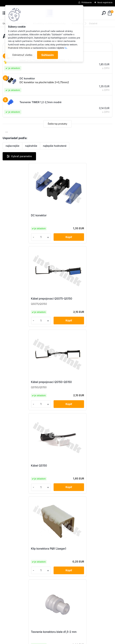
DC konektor (14, 216)
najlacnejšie (12, 146)
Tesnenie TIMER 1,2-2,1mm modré (28, 466)
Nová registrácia (105, 2)
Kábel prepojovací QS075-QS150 (82, 215)
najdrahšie (31, 146)
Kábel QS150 (69, 299)
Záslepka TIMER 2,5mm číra (79, 466)
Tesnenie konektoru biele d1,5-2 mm (84, 382)
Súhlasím (47, 55)
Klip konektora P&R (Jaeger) (24, 382)
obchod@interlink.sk (81, 613)
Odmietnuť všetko (22, 55)
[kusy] (15, 237)
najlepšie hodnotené (55, 146)
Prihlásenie (87, 2)
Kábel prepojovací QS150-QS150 (27, 299)
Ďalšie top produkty (58, 124)
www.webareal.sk (70, 641)
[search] (104, 13)
